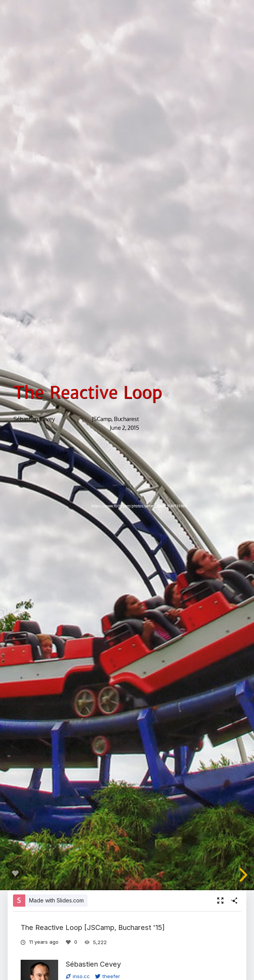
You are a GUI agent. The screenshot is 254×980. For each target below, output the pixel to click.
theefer (108, 976)
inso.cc (78, 976)
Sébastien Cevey (93, 964)
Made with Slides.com (56, 900)
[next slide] (241, 875)
